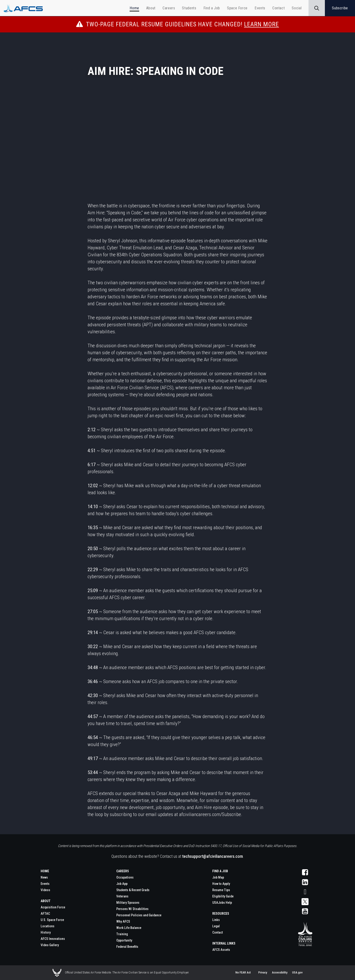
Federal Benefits (127, 947)
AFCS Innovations (53, 939)
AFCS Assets (221, 950)
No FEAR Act (243, 972)
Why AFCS (123, 921)
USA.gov (297, 972)
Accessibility (280, 972)
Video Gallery (50, 945)
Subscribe (340, 8)
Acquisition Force (53, 907)
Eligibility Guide (223, 896)
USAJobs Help (222, 903)
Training (122, 934)
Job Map (218, 877)
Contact (218, 932)
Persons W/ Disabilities (132, 909)
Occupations (125, 877)
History (46, 932)
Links (216, 920)
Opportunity (124, 940)
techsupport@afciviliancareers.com (213, 856)
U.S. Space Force (52, 920)
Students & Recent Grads (133, 890)
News (44, 877)
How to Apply (221, 884)
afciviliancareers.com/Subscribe (210, 814)
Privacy (263, 972)
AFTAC (45, 914)
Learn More (261, 24)
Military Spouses (128, 903)
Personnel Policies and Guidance (139, 915)
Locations (48, 926)
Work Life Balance (129, 928)
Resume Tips (221, 890)
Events (45, 884)
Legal (216, 926)
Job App (122, 884)
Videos (45, 890)
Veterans (122, 896)
